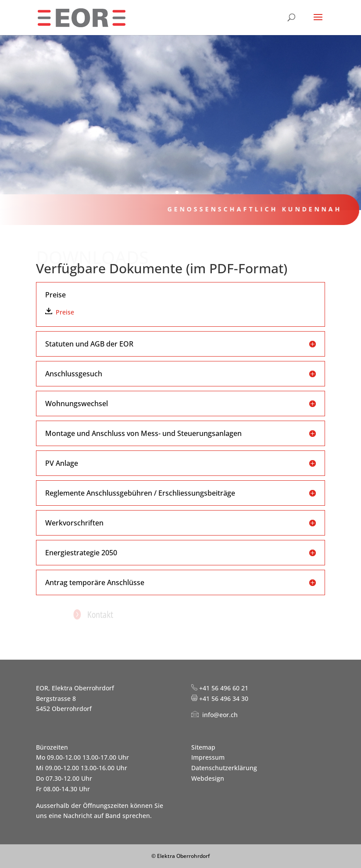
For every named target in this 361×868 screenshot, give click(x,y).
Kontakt (109, 614)
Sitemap (203, 747)
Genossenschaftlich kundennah (250, 209)
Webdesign (208, 778)
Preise (65, 312)
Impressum (208, 757)
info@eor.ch (220, 715)
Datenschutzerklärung (224, 768)
